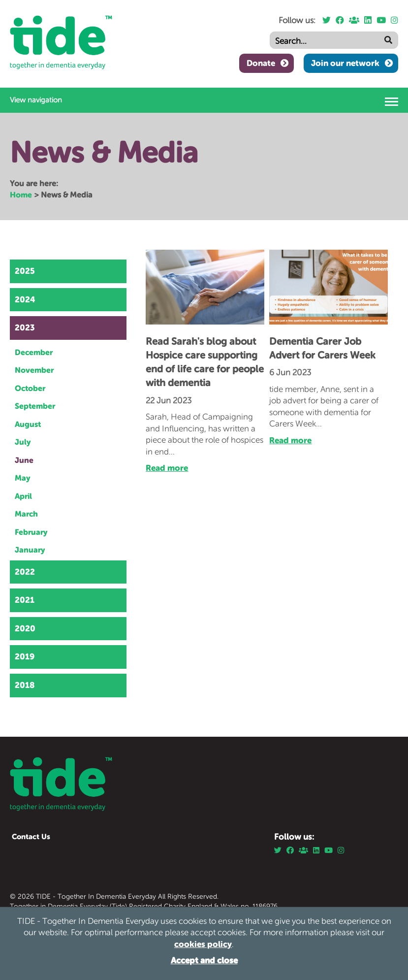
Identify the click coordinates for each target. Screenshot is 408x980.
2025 (25, 271)
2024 (25, 299)
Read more (167, 468)
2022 (25, 572)
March (26, 514)
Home (21, 195)
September (35, 406)
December (34, 352)
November (34, 370)
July (23, 442)
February (31, 532)
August (28, 424)
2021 (25, 600)
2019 (25, 656)
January (30, 550)
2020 (25, 628)
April (23, 496)
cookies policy (203, 944)
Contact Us (31, 836)
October (30, 388)
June (24, 460)
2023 (25, 327)
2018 (25, 685)
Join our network (345, 63)
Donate (261, 63)
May (23, 478)
